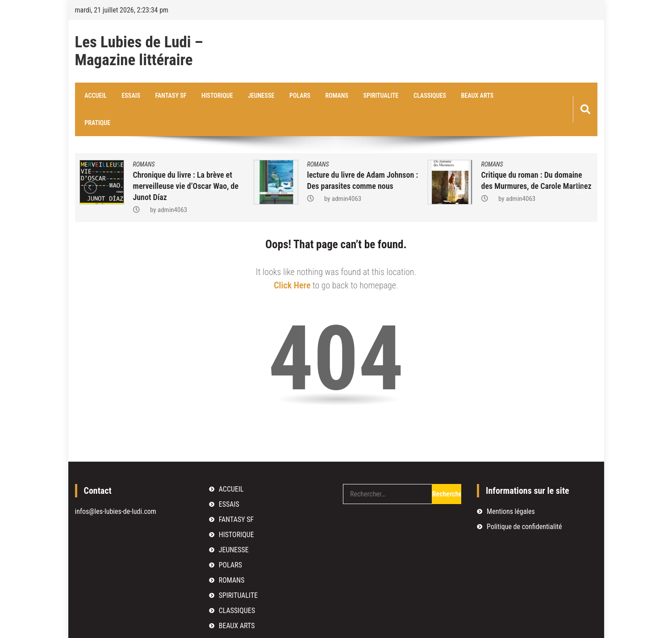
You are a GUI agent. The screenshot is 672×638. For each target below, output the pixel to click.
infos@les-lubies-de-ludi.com (116, 485)
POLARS (290, 96)
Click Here (292, 259)
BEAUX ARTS (461, 96)
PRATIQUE (504, 96)
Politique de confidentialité (524, 500)
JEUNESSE (253, 96)
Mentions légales (511, 485)
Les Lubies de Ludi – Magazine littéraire (139, 51)
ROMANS (326, 96)
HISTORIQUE (211, 96)
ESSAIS (128, 96)
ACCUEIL (95, 96)
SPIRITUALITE (368, 96)
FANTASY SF (167, 96)
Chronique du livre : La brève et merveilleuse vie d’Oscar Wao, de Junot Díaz (186, 160)
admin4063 (172, 183)
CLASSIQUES (415, 96)
